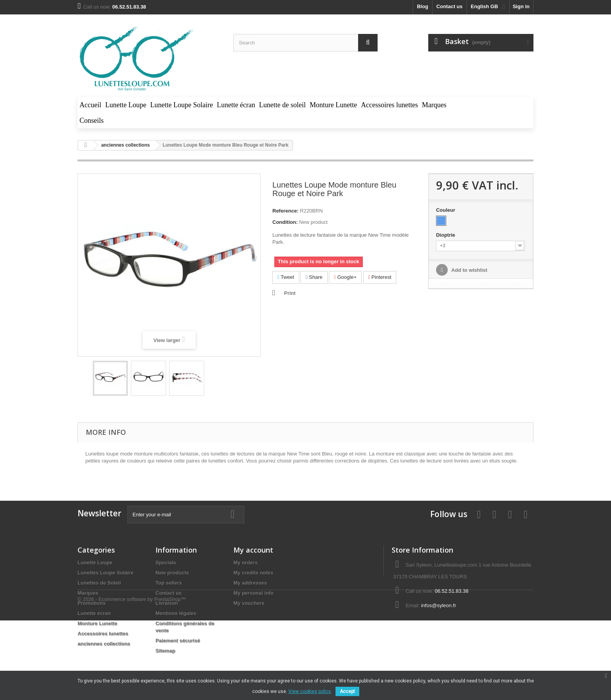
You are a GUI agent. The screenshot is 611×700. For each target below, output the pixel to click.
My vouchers (249, 603)
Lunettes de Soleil (99, 583)
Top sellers (169, 583)
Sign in (521, 6)
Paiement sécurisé (178, 641)
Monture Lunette (97, 623)
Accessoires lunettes (103, 634)
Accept (347, 691)
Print (290, 293)
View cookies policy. (310, 691)
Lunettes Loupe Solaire (106, 573)
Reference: (285, 211)
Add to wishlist (469, 270)
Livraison (167, 603)
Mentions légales (176, 613)
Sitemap (165, 651)
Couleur (446, 210)
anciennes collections (104, 644)
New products (172, 573)
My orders (245, 563)
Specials (166, 563)
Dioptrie (446, 235)
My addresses (250, 583)
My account (253, 550)
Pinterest (380, 277)
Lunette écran (94, 613)
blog (423, 6)
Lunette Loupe (95, 563)
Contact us (449, 6)
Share (314, 277)
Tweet (286, 277)
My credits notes (253, 573)
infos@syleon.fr (439, 605)
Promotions (92, 603)
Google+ (345, 277)
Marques (88, 593)
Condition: (285, 222)
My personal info (253, 593)
